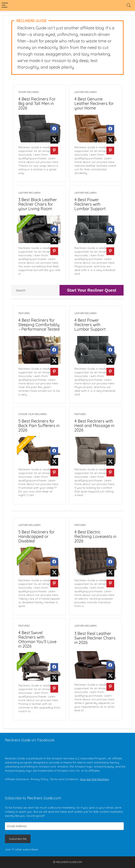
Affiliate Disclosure (17, 779)
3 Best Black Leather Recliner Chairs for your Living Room (38, 204)
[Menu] (5, 5)
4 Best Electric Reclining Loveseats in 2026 (95, 536)
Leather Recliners (85, 92)
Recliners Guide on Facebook (30, 740)
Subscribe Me (18, 839)
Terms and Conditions (64, 779)
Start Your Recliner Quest (92, 290)
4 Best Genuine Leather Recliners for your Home (94, 103)
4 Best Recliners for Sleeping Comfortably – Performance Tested (39, 325)
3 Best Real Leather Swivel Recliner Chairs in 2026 (95, 638)
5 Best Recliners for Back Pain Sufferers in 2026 (39, 426)
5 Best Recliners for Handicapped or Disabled (37, 536)
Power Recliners (29, 92)
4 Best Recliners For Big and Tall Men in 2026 (37, 103)
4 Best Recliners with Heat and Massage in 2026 (94, 426)
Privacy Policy (39, 779)
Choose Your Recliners (32, 414)
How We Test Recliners (94, 779)
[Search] (129, 5)
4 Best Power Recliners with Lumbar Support (90, 204)
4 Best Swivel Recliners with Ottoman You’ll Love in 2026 (37, 639)
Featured (24, 313)
